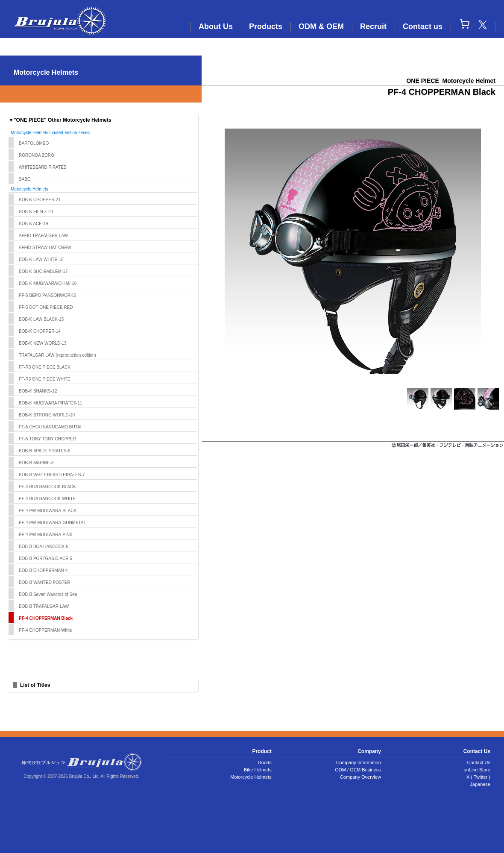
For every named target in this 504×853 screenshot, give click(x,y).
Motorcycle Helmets (251, 777)
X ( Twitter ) (478, 777)
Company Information (359, 762)
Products (266, 26)
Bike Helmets (258, 770)
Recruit (373, 26)
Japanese (480, 784)
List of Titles (35, 685)
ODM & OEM (321, 26)
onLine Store (477, 770)
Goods (264, 762)
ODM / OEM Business (358, 770)
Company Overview (360, 777)
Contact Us (479, 762)
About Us (216, 26)
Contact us (423, 26)
